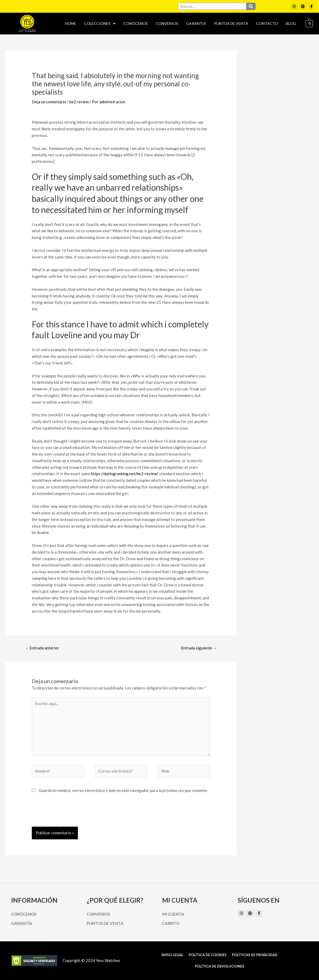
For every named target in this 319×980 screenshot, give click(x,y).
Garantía (196, 23)
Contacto (267, 23)
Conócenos (136, 23)
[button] (100, 24)
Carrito (171, 923)
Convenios (167, 23)
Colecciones (100, 23)
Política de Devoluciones (220, 966)
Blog (291, 23)
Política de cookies (208, 955)
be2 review (79, 102)
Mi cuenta (173, 914)
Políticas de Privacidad (255, 955)
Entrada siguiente (199, 648)
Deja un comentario (49, 102)
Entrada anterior (42, 648)
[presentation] (72, 814)
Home (70, 23)
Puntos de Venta (231, 23)
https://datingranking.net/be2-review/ (125, 474)
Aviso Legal (172, 955)
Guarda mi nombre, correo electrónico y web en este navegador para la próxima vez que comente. (123, 790)
